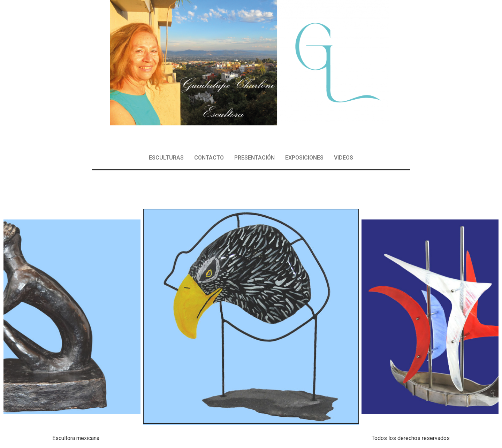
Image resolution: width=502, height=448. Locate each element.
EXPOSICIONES (304, 158)
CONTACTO (209, 158)
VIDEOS (344, 158)
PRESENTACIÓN (254, 158)
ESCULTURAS (166, 158)
